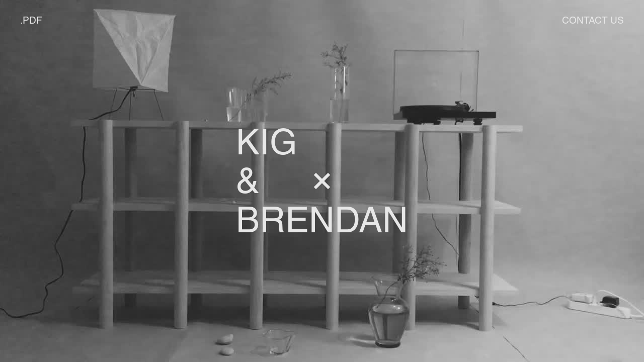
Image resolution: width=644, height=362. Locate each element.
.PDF (31, 20)
